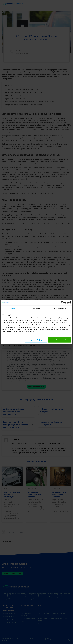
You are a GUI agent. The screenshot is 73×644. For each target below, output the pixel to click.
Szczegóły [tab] (36, 308)
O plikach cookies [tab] (60, 308)
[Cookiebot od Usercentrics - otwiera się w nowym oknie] (62, 303)
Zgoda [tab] (13, 308)
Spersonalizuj (36, 340)
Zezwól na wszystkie (60, 340)
